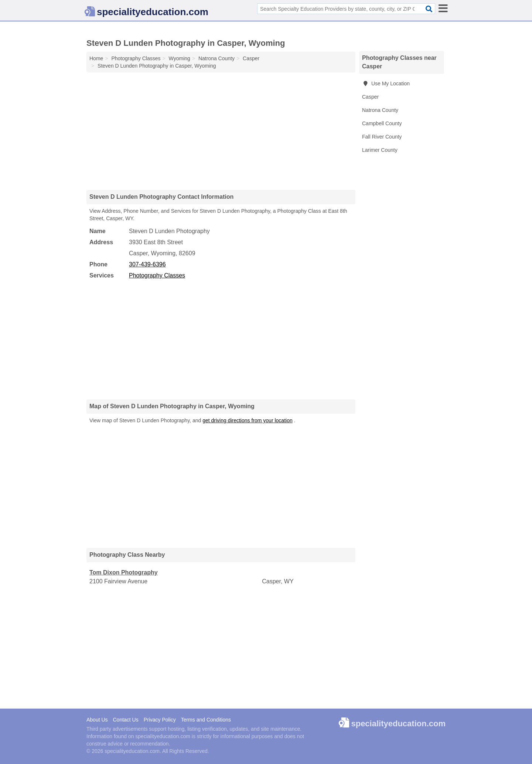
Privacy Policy (160, 720)
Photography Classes (157, 275)
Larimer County (380, 150)
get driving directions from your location (248, 420)
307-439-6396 (147, 264)
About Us (97, 720)
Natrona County (380, 110)
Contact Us (125, 720)
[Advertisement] (221, 131)
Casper (370, 97)
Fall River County (382, 137)
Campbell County (382, 123)
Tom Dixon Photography (124, 572)
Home (96, 58)
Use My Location (386, 83)
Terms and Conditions (206, 720)
